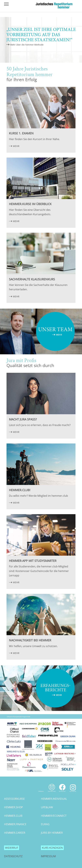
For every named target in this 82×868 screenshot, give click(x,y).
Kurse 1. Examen (21, 133)
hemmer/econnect (54, 816)
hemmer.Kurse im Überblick (30, 204)
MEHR (16, 146)
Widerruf (12, 848)
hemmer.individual (54, 799)
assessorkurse (14, 799)
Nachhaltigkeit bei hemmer (30, 640)
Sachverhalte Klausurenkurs (32, 279)
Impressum (48, 856)
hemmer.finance (15, 824)
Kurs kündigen (52, 848)
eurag (45, 824)
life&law (47, 807)
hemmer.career (15, 833)
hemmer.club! (20, 490)
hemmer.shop (13, 807)
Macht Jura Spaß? (23, 419)
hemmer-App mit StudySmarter (33, 561)
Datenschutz (13, 856)
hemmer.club (13, 816)
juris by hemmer (52, 833)
